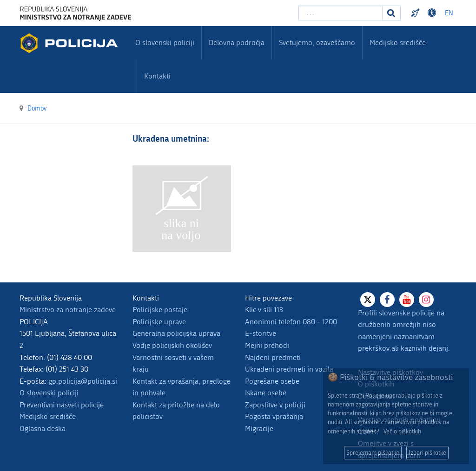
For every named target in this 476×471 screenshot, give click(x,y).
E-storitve (261, 333)
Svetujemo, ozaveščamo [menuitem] (317, 43)
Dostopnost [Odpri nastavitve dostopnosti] (433, 13)
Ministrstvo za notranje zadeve (68, 310)
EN (449, 13)
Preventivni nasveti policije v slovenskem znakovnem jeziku (416, 13)
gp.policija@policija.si (83, 381)
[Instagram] (426, 300)
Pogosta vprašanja (274, 416)
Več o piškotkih (402, 431)
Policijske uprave (159, 322)
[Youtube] (407, 300)
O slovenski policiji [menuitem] (165, 43)
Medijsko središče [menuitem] (398, 43)
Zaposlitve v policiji (275, 405)
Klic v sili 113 (264, 310)
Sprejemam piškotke (373, 453)
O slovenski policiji (49, 393)
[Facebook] (387, 300)
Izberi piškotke (427, 453)
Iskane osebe (266, 393)
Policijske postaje (160, 310)
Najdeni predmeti (273, 357)
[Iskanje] (391, 13)
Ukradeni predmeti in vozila (289, 369)
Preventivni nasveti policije (62, 405)
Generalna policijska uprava (176, 333)
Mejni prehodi (267, 345)
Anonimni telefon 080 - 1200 (291, 322)
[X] (368, 300)
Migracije (259, 428)
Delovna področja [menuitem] (237, 43)
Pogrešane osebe (272, 381)
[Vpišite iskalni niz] (340, 13)
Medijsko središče (48, 416)
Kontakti (157, 76)
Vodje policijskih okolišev (172, 345)
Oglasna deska (43, 428)
